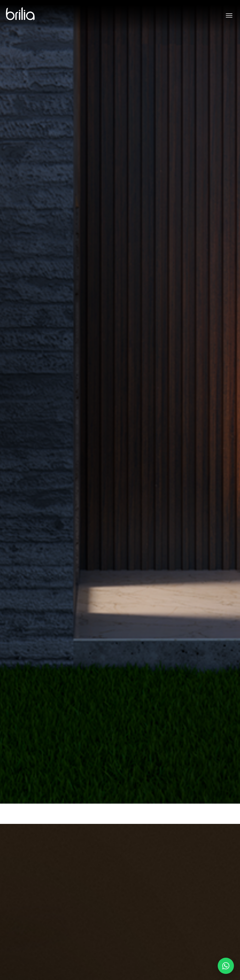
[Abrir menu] (229, 15)
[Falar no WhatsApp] (226, 966)
